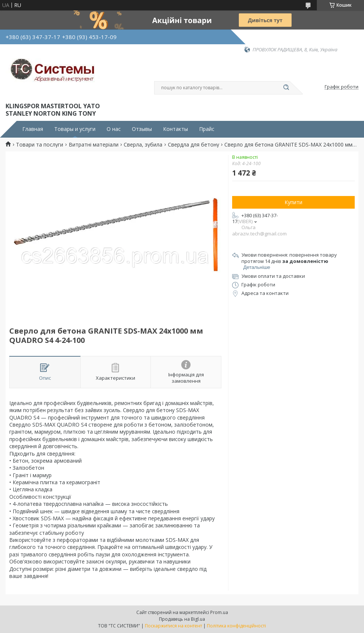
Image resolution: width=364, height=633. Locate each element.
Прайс (207, 129)
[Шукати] (286, 88)
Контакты (175, 129)
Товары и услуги (75, 129)
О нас (114, 129)
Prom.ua (219, 612)
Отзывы (142, 129)
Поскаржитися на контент (173, 626)
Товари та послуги (40, 145)
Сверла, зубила (143, 145)
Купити (293, 202)
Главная (33, 129)
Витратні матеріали (94, 145)
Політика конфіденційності (236, 626)
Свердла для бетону (194, 145)
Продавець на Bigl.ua (182, 619)
